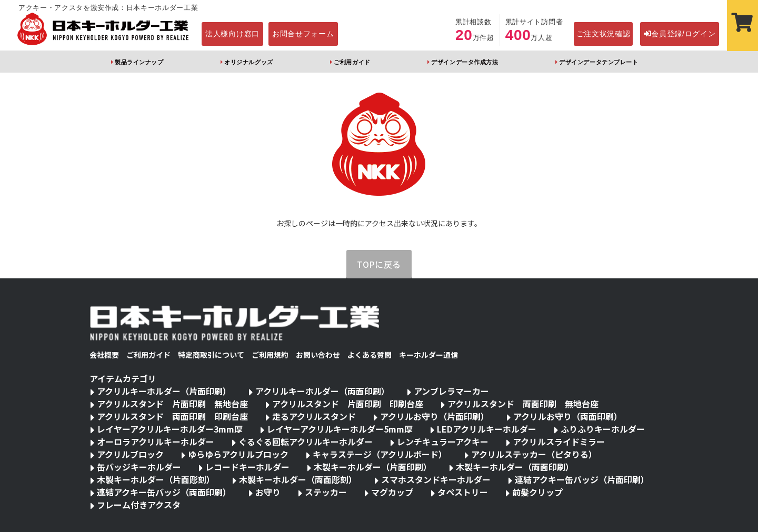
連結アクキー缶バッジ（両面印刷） (164, 492)
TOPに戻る (379, 264)
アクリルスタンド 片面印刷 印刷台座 (348, 404)
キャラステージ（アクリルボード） (380, 454)
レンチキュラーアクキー (443, 441)
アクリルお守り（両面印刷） (568, 416)
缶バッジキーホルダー (139, 467)
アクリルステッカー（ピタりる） (534, 454)
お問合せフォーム (303, 34)
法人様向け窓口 (232, 34)
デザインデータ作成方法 (465, 62)
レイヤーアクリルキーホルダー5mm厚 (340, 429)
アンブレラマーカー (451, 391)
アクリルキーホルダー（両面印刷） (322, 391)
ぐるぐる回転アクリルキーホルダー (306, 441)
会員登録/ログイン (680, 34)
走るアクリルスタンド (314, 416)
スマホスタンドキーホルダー (436, 479)
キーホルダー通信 (428, 355)
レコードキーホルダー (247, 467)
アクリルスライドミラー (559, 441)
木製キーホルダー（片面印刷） (373, 467)
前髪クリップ (537, 492)
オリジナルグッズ (248, 62)
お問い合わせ (318, 355)
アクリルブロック (130, 454)
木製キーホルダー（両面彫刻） (298, 479)
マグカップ (392, 492)
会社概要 (104, 355)
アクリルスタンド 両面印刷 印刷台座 (172, 416)
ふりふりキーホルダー (603, 429)
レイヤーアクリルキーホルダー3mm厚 (170, 429)
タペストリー (463, 492)
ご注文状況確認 (604, 34)
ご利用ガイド (352, 62)
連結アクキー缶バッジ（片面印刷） (582, 479)
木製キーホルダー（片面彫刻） (156, 479)
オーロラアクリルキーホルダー (156, 441)
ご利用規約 (270, 355)
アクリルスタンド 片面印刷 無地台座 (172, 404)
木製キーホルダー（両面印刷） (515, 467)
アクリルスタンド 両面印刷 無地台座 (523, 404)
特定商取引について (211, 355)
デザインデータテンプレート (599, 62)
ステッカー (326, 492)
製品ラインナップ (139, 62)
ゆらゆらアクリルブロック (238, 454)
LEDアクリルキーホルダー (487, 429)
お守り (268, 492)
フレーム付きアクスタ (139, 505)
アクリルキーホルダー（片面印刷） (164, 391)
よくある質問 (370, 355)
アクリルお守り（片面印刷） (435, 416)
